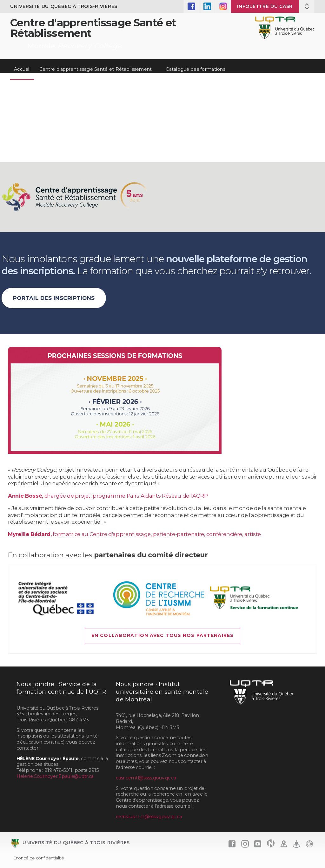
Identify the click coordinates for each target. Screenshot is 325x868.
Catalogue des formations (196, 69)
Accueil (22, 69)
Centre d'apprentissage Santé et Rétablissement (93, 28)
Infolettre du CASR (265, 6)
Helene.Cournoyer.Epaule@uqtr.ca (55, 776)
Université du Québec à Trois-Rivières (64, 6)
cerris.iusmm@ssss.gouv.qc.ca (149, 817)
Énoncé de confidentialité (39, 858)
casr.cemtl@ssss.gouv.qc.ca (146, 778)
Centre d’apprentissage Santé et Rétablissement (96, 69)
